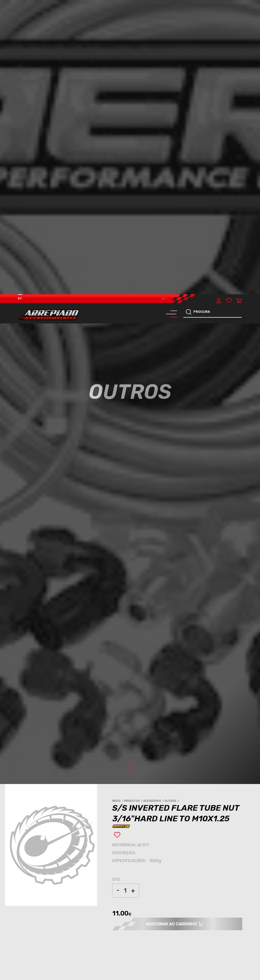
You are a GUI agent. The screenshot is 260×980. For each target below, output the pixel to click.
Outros (172, 507)
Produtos (134, 507)
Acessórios (154, 507)
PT (20, 4)
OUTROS (51, 771)
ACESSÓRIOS (33, 771)
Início (118, 507)
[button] (242, 946)
